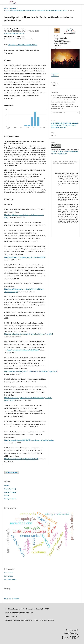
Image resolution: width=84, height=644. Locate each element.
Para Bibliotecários (10, 579)
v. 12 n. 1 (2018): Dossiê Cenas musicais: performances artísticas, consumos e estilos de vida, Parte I (36, 11)
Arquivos (13, 8)
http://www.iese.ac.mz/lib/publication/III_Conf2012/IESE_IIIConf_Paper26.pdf (31, 371)
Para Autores (9, 576)
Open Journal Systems (12, 599)
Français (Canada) (10, 492)
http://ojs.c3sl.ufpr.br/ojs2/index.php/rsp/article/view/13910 (25, 257)
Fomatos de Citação (59, 112)
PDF (56, 75)
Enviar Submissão (12, 472)
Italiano (7, 495)
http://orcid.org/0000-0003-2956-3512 (14, 33)
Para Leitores (9, 573)
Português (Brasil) (10, 499)
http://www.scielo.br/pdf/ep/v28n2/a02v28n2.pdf (21, 459)
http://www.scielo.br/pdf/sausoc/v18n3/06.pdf (23, 350)
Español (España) (10, 489)
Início (6, 8)
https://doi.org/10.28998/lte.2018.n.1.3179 (22, 45)
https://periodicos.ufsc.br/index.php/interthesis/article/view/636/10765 (29, 334)
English (7, 486)
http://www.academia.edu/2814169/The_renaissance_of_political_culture (29, 440)
